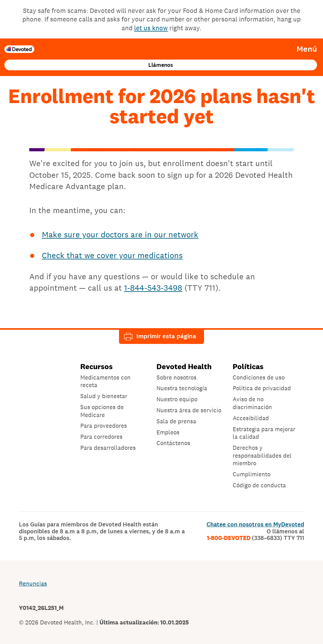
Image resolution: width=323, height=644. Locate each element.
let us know (151, 28)
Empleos (168, 432)
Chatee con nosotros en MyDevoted (255, 524)
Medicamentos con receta (105, 381)
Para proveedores (104, 426)
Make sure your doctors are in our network (120, 234)
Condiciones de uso (259, 377)
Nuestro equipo (177, 399)
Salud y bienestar (104, 396)
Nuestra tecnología (182, 388)
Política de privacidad (262, 388)
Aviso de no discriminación (252, 403)
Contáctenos (173, 443)
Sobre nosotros (176, 377)
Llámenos (161, 65)
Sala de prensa (176, 421)
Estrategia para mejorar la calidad (264, 433)
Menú (307, 49)
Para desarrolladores (108, 448)
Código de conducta (259, 485)
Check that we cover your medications (112, 255)
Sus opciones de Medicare (102, 411)
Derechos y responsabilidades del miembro (262, 455)
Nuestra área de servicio (189, 410)
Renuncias (33, 583)
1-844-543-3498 (153, 288)
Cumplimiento (252, 474)
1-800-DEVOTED (255, 538)
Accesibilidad (251, 418)
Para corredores (101, 437)
